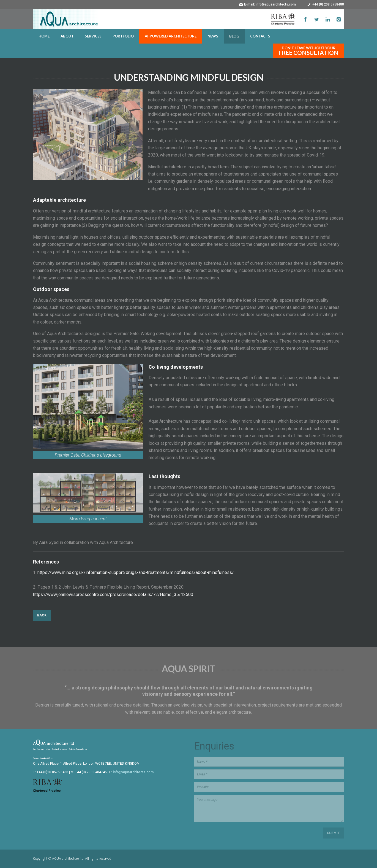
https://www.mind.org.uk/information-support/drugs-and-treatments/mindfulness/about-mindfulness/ (136, 573)
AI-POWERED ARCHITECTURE (171, 36)
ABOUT (67, 36)
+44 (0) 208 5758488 (328, 4)
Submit (333, 833)
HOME (44, 36)
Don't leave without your (308, 51)
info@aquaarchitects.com (276, 4)
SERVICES (93, 36)
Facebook (305, 19)
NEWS (213, 36)
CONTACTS (260, 36)
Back (42, 616)
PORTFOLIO (123, 36)
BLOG (234, 36)
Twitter (316, 19)
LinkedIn (327, 19)
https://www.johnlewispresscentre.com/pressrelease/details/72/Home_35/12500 (113, 595)
